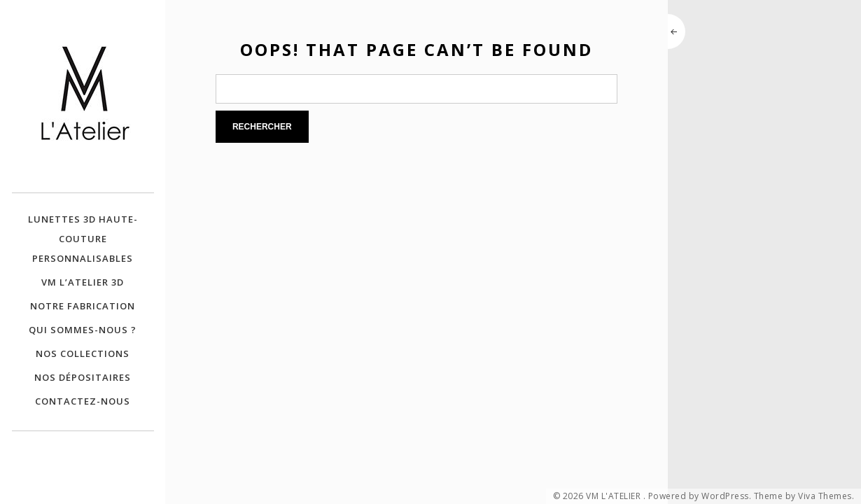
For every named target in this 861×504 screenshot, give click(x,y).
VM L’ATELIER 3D (83, 282)
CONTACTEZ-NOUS (83, 401)
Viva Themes (825, 496)
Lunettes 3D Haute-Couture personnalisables (83, 239)
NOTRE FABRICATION (83, 306)
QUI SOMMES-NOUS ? (83, 330)
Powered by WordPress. (700, 496)
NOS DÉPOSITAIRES (83, 377)
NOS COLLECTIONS (83, 353)
